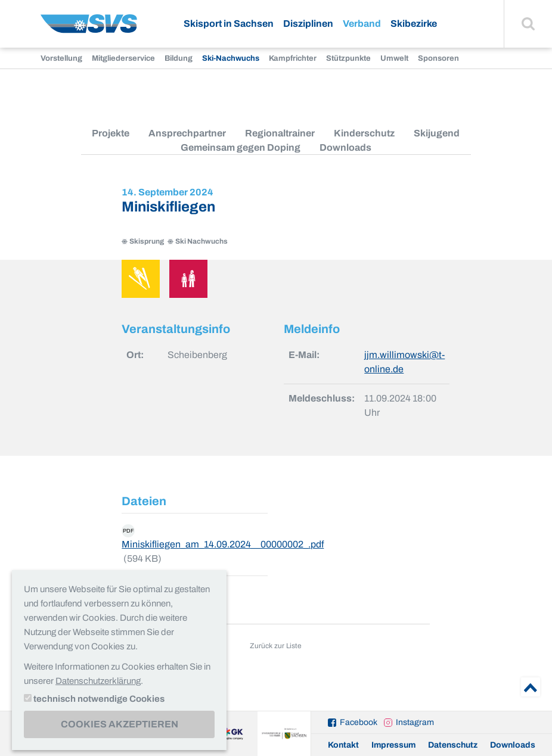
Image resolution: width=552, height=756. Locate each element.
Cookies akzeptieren (120, 724)
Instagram (415, 722)
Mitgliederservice (123, 58)
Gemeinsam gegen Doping (241, 147)
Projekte (111, 133)
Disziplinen (308, 24)
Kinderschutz (364, 133)
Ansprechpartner (187, 133)
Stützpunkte (348, 58)
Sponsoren (438, 58)
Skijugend (437, 133)
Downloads (345, 147)
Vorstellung (61, 58)
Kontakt (343, 745)
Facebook (359, 722)
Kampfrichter (293, 58)
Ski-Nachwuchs (231, 58)
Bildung (179, 58)
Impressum (393, 745)
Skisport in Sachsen (229, 24)
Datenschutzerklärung (98, 681)
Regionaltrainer (280, 133)
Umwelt (394, 58)
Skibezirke (414, 24)
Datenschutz (453, 745)
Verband (362, 24)
